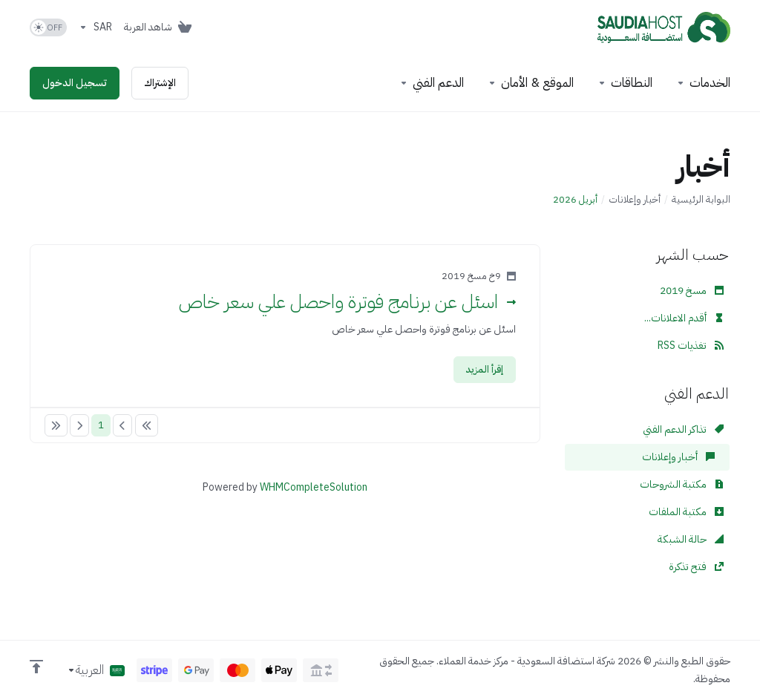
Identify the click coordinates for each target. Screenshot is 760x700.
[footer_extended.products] (703, 83)
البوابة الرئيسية (701, 199)
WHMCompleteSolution (314, 487)
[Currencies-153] (95, 27)
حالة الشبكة (691, 539)
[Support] (432, 83)
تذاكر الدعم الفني (683, 429)
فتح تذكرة (696, 567)
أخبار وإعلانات (635, 199)
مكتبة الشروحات (682, 484)
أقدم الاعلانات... (684, 318)
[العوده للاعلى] (36, 667)
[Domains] (625, 83)
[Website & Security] (531, 83)
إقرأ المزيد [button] (485, 369)
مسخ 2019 (692, 291)
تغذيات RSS (691, 346)
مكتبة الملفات (686, 512)
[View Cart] (161, 27)
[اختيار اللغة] (96, 670)
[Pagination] (147, 425)
